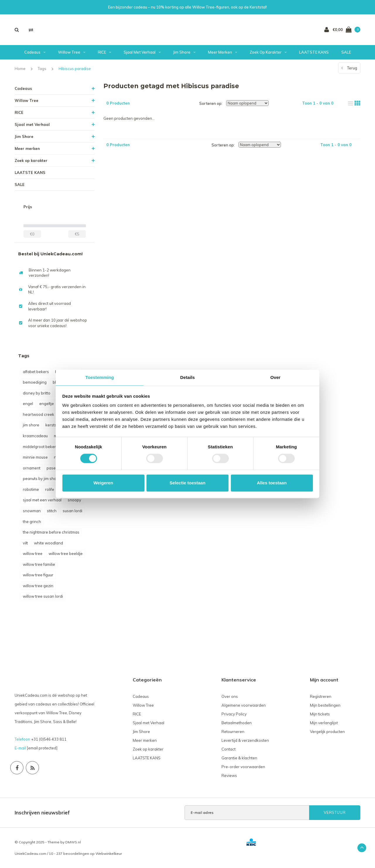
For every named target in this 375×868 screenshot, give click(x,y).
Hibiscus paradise (75, 69)
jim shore (31, 425)
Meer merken (223, 52)
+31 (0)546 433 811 (49, 739)
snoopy (74, 500)
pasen (52, 468)
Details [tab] (187, 377)
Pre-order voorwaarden (243, 767)
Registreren (321, 696)
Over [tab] (276, 377)
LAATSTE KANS (314, 52)
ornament (32, 468)
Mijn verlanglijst (324, 723)
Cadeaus (35, 52)
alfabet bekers (36, 372)
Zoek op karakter (268, 52)
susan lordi (73, 511)
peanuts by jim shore (41, 479)
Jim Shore (184, 52)
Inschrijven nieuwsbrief (42, 813)
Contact (229, 749)
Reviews (229, 775)
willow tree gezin (38, 586)
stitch (52, 511)
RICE (104, 52)
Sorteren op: (211, 103)
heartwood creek (39, 414)
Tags (42, 69)
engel (28, 404)
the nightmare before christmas (51, 532)
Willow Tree (72, 52)
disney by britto (37, 393)
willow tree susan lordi (43, 596)
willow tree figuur (38, 575)
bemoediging (35, 382)
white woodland (48, 543)
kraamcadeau (35, 436)
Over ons (230, 696)
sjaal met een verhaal (42, 500)
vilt (25, 543)
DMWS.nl (73, 842)
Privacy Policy (234, 714)
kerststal (53, 425)
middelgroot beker (39, 447)
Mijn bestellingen (325, 705)
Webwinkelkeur (109, 854)
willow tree (33, 553)
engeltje (47, 404)
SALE (346, 52)
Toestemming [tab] (100, 377)
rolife (50, 489)
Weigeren (103, 483)
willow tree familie (39, 564)
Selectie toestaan (188, 483)
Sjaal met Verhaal (142, 52)
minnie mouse (35, 457)
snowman (32, 511)
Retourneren (233, 732)
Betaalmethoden (237, 723)
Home (20, 69)
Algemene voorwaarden (244, 705)
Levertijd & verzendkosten (245, 740)
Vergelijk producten (327, 732)
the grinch (32, 522)
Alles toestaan (272, 483)
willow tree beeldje (66, 553)
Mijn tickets (320, 714)
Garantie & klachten (239, 758)
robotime (31, 489)
